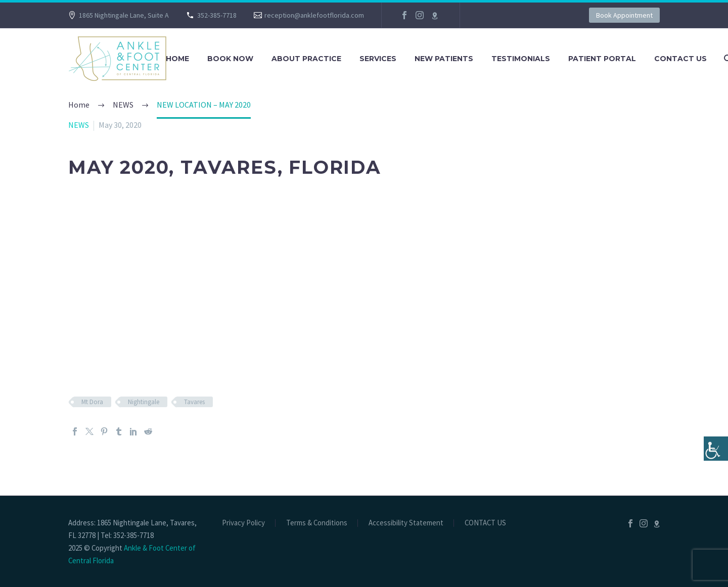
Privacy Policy (243, 523)
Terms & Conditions (317, 523)
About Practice (306, 59)
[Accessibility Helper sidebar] (716, 449)
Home (177, 59)
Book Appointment (624, 15)
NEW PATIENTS (444, 59)
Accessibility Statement (406, 523)
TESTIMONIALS (521, 59)
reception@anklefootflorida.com (314, 15)
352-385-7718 (217, 15)
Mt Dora (92, 402)
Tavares (194, 402)
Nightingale (144, 402)
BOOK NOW (230, 59)
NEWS (79, 125)
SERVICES (378, 59)
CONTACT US (680, 59)
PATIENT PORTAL (602, 59)
